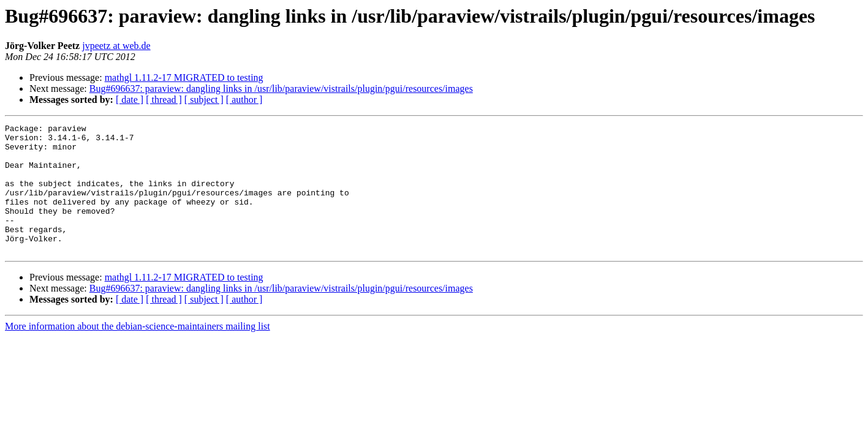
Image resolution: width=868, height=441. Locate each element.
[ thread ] (164, 100)
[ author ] (244, 100)
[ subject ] (204, 100)
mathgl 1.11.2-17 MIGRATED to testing (184, 77)
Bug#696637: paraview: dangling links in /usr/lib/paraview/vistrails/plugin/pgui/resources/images (281, 89)
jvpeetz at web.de (116, 46)
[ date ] (130, 100)
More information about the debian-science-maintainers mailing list (138, 352)
